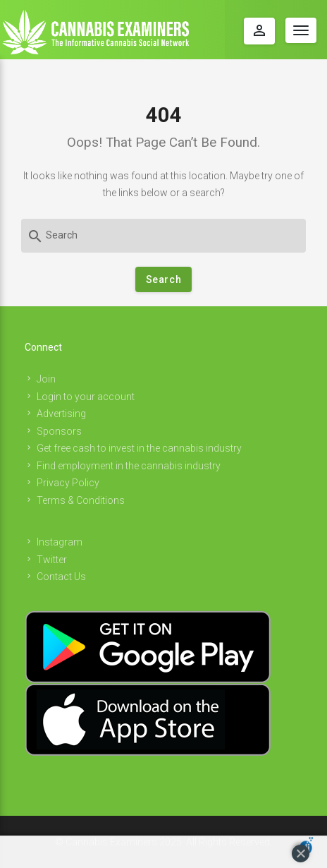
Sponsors (59, 431)
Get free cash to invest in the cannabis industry (139, 448)
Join (46, 379)
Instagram (60, 542)
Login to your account (86, 397)
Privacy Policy (68, 483)
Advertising (61, 414)
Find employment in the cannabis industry (129, 466)
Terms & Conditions (81, 500)
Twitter (52, 560)
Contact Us (61, 577)
